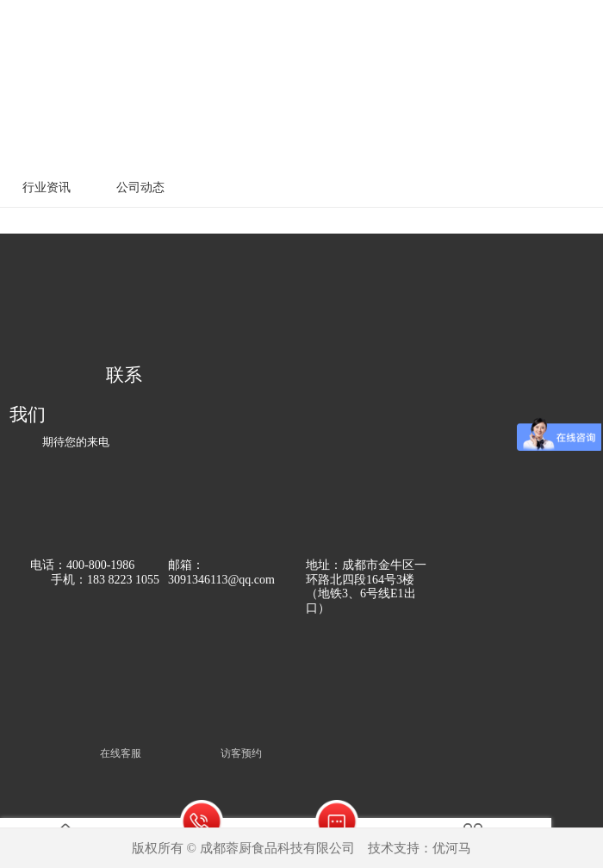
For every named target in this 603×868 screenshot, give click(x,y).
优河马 (452, 848)
